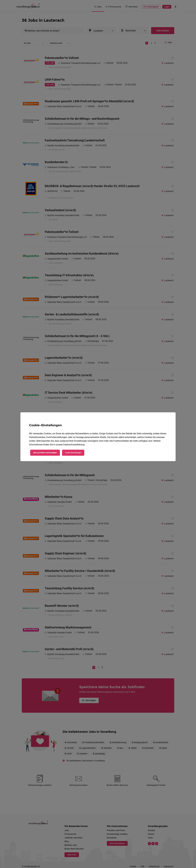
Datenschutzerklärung (74, 445)
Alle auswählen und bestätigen (45, 453)
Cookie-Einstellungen (73, 453)
